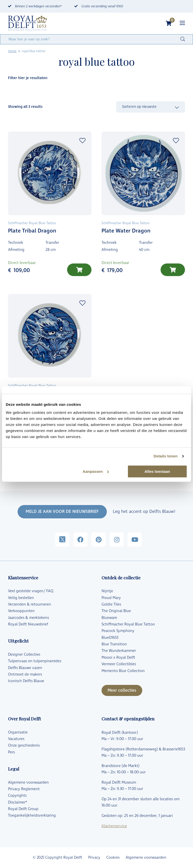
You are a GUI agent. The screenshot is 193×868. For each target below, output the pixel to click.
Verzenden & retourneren (30, 604)
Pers (11, 752)
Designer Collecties (24, 655)
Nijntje (107, 591)
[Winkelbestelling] (151, 107)
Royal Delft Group (23, 809)
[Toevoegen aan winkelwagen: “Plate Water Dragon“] (173, 270)
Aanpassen (96, 471)
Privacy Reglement (24, 789)
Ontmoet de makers (25, 674)
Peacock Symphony (118, 631)
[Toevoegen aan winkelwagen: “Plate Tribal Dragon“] (79, 270)
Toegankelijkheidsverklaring (32, 815)
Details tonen (165, 456)
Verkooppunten (21, 611)
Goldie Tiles (111, 604)
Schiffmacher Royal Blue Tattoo (128, 624)
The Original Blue (116, 611)
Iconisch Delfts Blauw (26, 681)
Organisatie (18, 732)
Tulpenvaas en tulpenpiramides (35, 661)
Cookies (113, 858)
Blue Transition (114, 644)
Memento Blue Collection (123, 671)
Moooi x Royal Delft (118, 658)
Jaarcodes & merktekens (29, 618)
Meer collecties (122, 690)
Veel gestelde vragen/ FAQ (31, 591)
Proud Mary (111, 598)
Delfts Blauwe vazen (25, 668)
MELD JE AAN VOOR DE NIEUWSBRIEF (62, 512)
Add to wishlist (82, 141)
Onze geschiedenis (24, 745)
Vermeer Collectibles (119, 664)
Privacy (94, 858)
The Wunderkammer (119, 651)
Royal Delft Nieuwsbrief (28, 624)
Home (12, 51)
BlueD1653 (110, 638)
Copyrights (17, 796)
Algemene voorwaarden (28, 782)
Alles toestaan (157, 471)
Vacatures (16, 739)
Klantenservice (114, 826)
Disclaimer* (18, 802)
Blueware (109, 618)
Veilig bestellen (21, 598)
